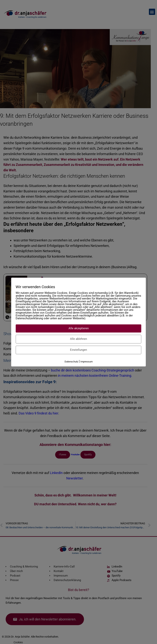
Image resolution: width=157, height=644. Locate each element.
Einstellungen (78, 350)
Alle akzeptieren (79, 328)
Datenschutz (71, 362)
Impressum (87, 362)
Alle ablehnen (78, 339)
